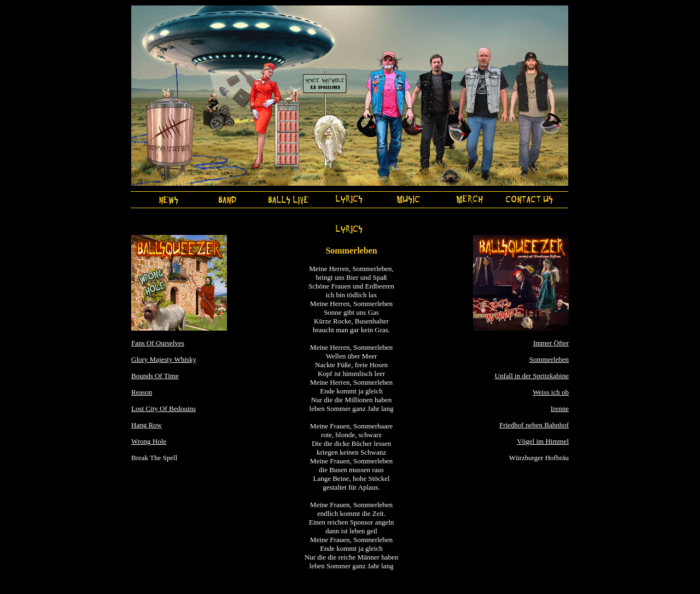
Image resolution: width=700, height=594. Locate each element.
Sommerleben (549, 359)
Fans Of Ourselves (158, 343)
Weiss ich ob (551, 392)
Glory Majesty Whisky (164, 359)
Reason (142, 392)
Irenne (560, 408)
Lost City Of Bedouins (164, 408)
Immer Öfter (551, 343)
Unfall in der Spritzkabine (532, 376)
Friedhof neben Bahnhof (534, 425)
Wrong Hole (149, 441)
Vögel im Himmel (543, 441)
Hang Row (147, 425)
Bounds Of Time (155, 376)
